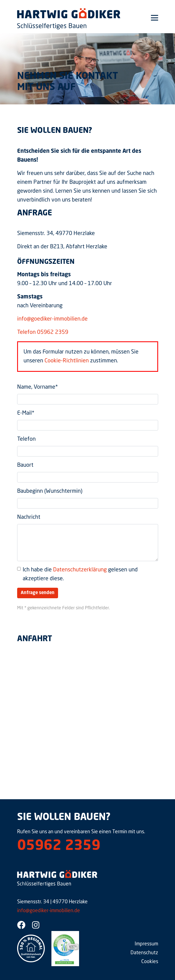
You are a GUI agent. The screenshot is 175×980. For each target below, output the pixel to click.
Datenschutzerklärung (80, 570)
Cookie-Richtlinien (67, 361)
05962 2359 (59, 846)
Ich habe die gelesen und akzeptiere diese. (80, 574)
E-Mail (26, 413)
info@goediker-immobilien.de (52, 319)
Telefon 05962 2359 (43, 332)
